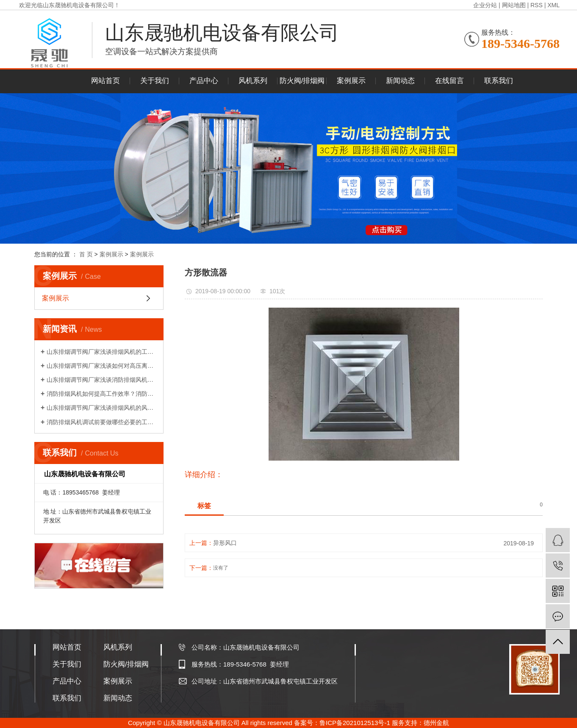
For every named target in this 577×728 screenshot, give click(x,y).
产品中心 (204, 81)
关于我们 (155, 81)
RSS (537, 5)
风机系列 (253, 81)
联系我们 (499, 81)
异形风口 (225, 543)
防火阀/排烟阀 (302, 81)
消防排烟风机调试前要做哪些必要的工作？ (102, 422)
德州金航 (436, 723)
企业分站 (485, 5)
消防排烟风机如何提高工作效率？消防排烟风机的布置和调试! (102, 394)
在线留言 (449, 81)
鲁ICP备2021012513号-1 (355, 723)
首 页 (86, 254)
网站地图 (514, 5)
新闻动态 (400, 81)
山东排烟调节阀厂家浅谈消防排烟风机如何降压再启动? (102, 380)
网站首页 (105, 81)
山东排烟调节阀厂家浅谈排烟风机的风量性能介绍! (102, 408)
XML (553, 5)
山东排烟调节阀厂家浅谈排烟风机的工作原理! (102, 352)
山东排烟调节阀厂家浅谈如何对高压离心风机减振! (102, 366)
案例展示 (351, 81)
